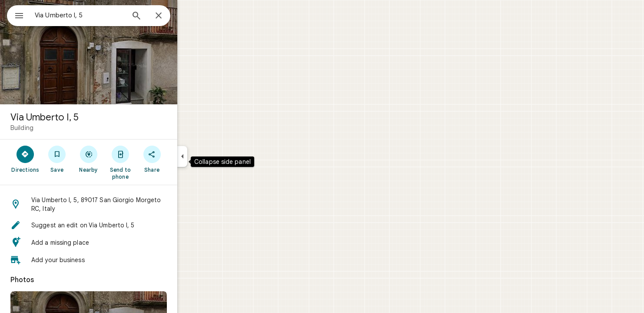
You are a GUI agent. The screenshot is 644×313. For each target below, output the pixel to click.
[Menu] (16, 15)
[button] (120, 204)
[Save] (88, 159)
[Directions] (57, 159)
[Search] (168, 17)
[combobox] (102, 15)
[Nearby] (120, 159)
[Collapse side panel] (214, 156)
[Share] (183, 159)
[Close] (190, 16)
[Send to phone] (151, 162)
